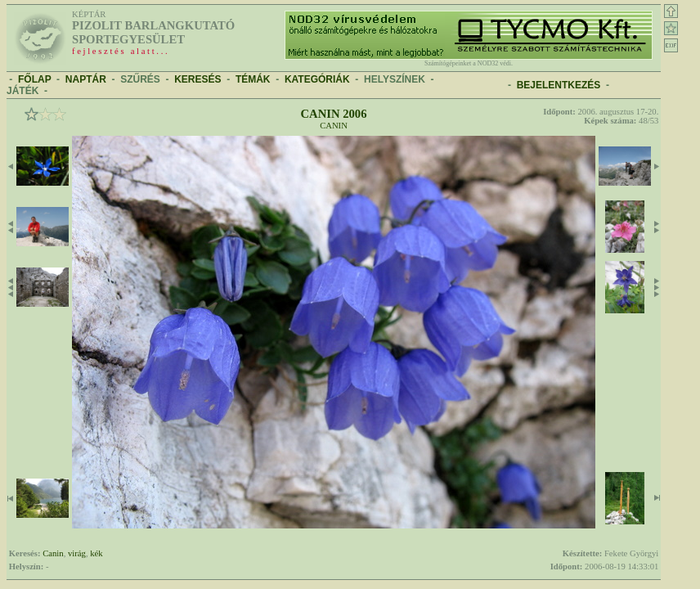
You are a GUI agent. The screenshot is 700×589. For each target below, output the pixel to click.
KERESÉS (197, 79)
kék (96, 553)
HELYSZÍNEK (395, 79)
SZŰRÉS (140, 79)
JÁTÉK (22, 91)
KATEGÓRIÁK (317, 79)
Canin (334, 126)
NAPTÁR (86, 79)
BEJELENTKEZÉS (559, 85)
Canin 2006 (333, 114)
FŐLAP (34, 79)
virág (77, 553)
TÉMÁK (253, 79)
